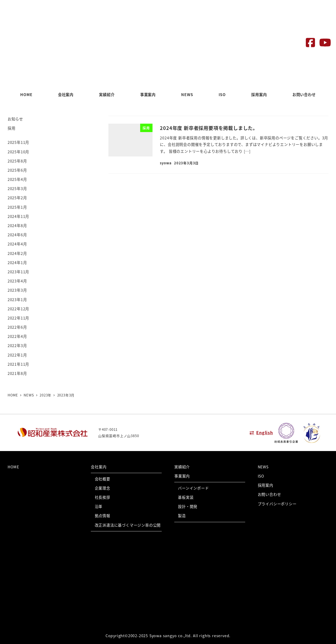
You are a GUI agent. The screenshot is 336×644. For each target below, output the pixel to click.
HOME (13, 467)
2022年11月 (18, 318)
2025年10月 (18, 152)
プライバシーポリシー (277, 504)
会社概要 (103, 479)
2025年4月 (17, 179)
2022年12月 (18, 309)
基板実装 (186, 497)
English (265, 432)
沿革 (99, 506)
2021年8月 (17, 373)
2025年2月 (17, 198)
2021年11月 (18, 364)
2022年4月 (17, 336)
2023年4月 (17, 281)
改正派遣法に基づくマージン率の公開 (128, 525)
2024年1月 (17, 263)
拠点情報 (103, 516)
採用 (12, 128)
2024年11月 (18, 216)
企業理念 (103, 488)
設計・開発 (188, 506)
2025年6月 (17, 170)
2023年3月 (17, 290)
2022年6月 (17, 327)
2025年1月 (17, 207)
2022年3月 (17, 345)
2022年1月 (17, 355)
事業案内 (182, 476)
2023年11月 (18, 272)
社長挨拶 (103, 497)
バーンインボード (193, 488)
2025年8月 (17, 161)
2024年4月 (17, 244)
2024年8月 (17, 226)
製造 (182, 516)
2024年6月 (17, 235)
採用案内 (266, 485)
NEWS (263, 467)
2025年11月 (18, 142)
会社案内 (99, 467)
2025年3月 (17, 189)
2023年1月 (17, 300)
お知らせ (15, 119)
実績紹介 (182, 467)
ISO (261, 476)
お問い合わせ (269, 494)
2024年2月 (17, 253)
